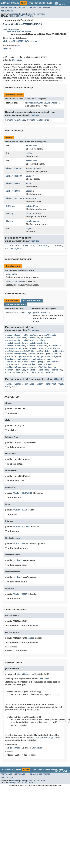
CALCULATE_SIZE (13, 248)
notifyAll (51, 384)
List (20, 313)
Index (50, 3)
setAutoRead (53, 362)
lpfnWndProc (32, 206)
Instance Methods (32, 301)
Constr (31, 14)
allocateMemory (13, 335)
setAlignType (38, 362)
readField (11, 362)
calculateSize (30, 340)
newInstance (23, 359)
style (28, 229)
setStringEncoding (15, 367)
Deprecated (40, 3)
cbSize (29, 153)
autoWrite (34, 338)
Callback (10, 206)
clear (43, 340)
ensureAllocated (28, 348)
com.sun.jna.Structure (19, 32)
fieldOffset (54, 348)
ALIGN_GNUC (28, 246)
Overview (5, 3)
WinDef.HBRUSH (13, 168)
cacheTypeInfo (13, 340)
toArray (52, 367)
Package (15, 3)
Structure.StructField (39, 120)
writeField (19, 372)
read (49, 359)
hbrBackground (33, 168)
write (8, 372)
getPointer (11, 356)
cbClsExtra (31, 146)
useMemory (44, 370)
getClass (30, 384)
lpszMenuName (33, 221)
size (30, 367)
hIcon (28, 183)
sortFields (40, 367)
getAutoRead (12, 351)
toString (20, 370)
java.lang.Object (12, 29)
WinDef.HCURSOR (14, 176)
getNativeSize (36, 354)
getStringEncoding (29, 356)
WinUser (7, 49)
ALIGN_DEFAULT (13, 246)
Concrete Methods (16, 304)
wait (61, 384)
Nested (15, 14)
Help (56, 3)
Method (41, 14)
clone (8, 384)
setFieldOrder (45, 364)
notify (40, 384)
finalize (18, 384)
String (9, 214)
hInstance (31, 198)
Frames (34, 8)
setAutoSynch (12, 364)
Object (58, 379)
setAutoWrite (28, 364)
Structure (17, 60)
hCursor (30, 176)
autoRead (10, 338)
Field (23, 14)
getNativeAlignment (16, 354)
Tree (31, 3)
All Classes (7, 11)
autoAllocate (49, 335)
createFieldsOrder (15, 343)
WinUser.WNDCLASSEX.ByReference (20, 41)
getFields (58, 351)
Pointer (23, 282)
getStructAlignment (52, 356)
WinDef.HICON (13, 183)
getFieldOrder (40, 313)
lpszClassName (33, 214)
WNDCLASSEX (12, 274)
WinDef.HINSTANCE (15, 198)
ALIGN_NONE (56, 246)
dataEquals (55, 346)
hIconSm (30, 191)
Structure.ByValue (15, 120)
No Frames (45, 8)
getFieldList (43, 351)
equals (42, 348)
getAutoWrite (27, 351)
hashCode (10, 359)
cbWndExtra (31, 161)
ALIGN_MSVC (42, 246)
